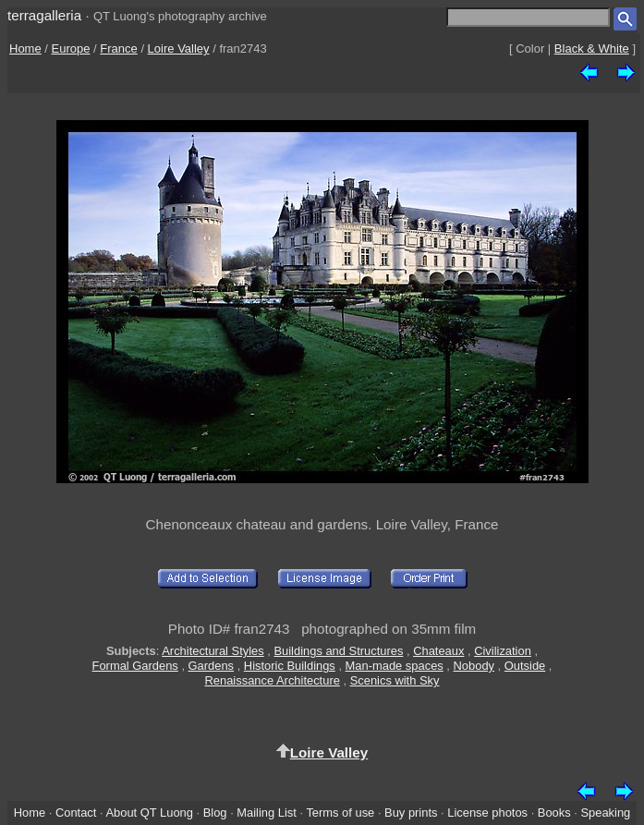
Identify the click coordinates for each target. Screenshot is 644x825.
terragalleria (44, 15)
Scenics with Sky (395, 680)
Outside (525, 666)
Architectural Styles (213, 651)
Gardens (212, 666)
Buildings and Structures (338, 651)
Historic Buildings (290, 666)
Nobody (474, 666)
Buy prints (411, 813)
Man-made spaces (395, 666)
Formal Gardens (135, 666)
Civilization (503, 651)
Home (25, 49)
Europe (71, 49)
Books (554, 813)
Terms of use (340, 813)
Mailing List (267, 813)
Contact (76, 813)
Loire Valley (179, 49)
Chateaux (438, 651)
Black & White (592, 49)
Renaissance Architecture (273, 680)
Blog (215, 813)
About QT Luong (149, 813)
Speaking (605, 813)
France (118, 49)
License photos (487, 813)
